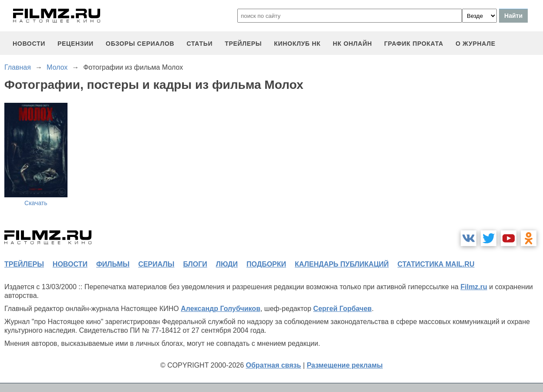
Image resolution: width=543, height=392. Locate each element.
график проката (414, 44)
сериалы (156, 264)
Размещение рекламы (345, 365)
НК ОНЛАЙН (352, 44)
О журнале (476, 44)
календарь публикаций (342, 264)
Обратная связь (274, 365)
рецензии (76, 44)
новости (29, 44)
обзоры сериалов (140, 44)
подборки (266, 264)
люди (227, 264)
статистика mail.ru (436, 264)
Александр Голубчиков (221, 309)
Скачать (36, 203)
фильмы (113, 264)
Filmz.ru (474, 287)
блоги (195, 264)
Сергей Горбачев (342, 309)
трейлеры (243, 44)
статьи (199, 44)
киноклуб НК (297, 44)
